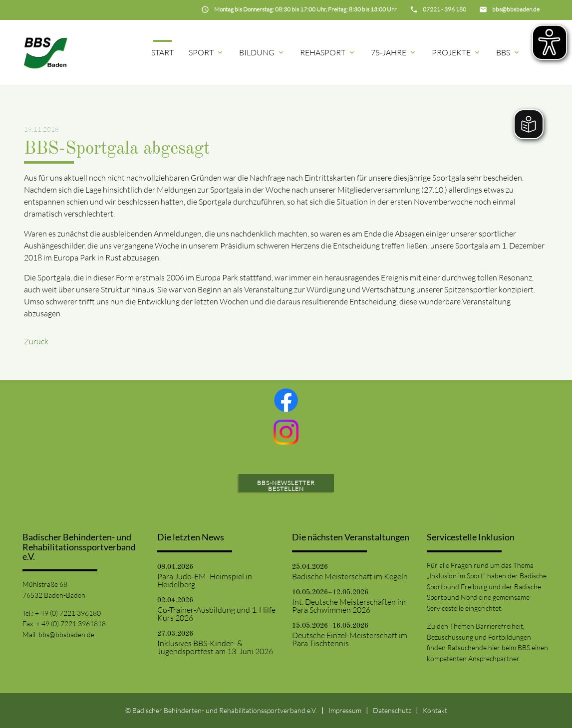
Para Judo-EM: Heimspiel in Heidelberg (205, 580)
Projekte (456, 52)
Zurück (36, 341)
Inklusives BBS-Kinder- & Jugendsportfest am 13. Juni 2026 (215, 647)
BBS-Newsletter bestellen (286, 486)
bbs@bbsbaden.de (66, 634)
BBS (508, 52)
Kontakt (435, 710)
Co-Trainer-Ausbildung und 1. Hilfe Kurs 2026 (216, 614)
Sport (206, 52)
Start (162, 52)
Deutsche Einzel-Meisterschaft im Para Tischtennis (350, 639)
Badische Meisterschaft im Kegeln (350, 576)
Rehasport (328, 52)
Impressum (345, 710)
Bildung (262, 52)
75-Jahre (394, 52)
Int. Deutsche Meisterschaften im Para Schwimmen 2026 (349, 606)
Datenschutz (392, 710)
